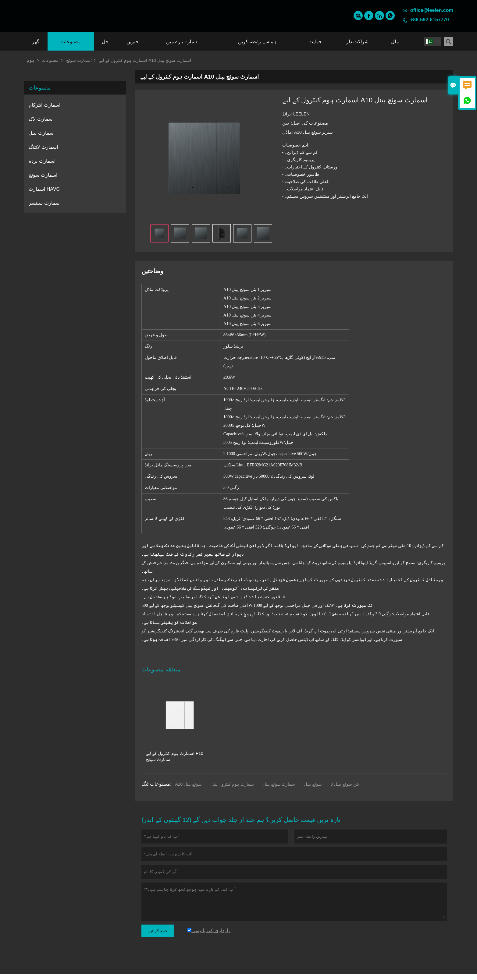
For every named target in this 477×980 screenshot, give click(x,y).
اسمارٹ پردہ (42, 161)
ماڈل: (288, 132)
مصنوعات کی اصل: (309, 123)
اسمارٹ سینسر (44, 203)
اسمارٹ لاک (41, 119)
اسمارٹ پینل (41, 133)
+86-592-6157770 (430, 20)
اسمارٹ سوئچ (79, 60)
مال (395, 42)
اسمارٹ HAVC (44, 189)
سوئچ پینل (313, 790)
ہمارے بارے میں (182, 42)
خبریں (133, 42)
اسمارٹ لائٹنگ (43, 147)
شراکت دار (357, 42)
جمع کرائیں (158, 937)
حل (105, 42)
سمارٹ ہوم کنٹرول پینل (232, 790)
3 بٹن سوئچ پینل (345, 790)
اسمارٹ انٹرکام (44, 105)
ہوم (30, 60)
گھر (36, 42)
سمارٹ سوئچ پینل (279, 790)
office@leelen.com (432, 10)
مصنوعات (71, 42)
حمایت (315, 42)
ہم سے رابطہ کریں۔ (256, 42)
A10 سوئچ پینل (188, 790)
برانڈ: (288, 114)
